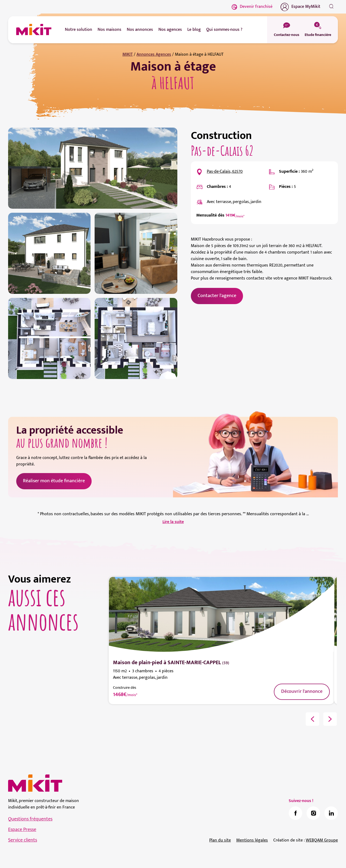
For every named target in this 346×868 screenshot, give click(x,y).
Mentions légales (252, 840)
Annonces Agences (154, 54)
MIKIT (128, 54)
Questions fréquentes (30, 819)
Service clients (23, 840)
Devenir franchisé (252, 7)
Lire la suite (173, 522)
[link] (295, 813)
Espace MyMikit (300, 7)
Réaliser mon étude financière (54, 481)
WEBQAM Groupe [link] (322, 840)
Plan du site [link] (220, 840)
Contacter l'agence (217, 296)
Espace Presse (22, 830)
